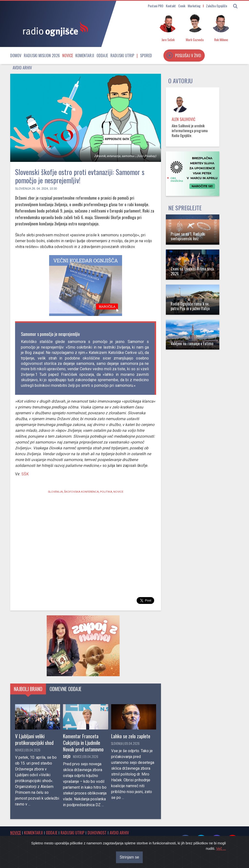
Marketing (194, 6)
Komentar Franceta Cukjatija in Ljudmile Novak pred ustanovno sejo (83, 746)
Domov (16, 55)
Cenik (182, 6)
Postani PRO (156, 6)
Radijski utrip (122, 55)
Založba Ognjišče (217, 6)
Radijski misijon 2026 (42, 55)
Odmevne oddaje (66, 689)
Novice (68, 55)
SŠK (25, 474)
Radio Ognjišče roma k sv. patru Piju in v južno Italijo (190, 306)
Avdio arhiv (22, 68)
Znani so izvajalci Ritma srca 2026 (192, 271)
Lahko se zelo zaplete (131, 736)
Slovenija (23, 189)
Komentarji (85, 55)
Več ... (221, 849)
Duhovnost (97, 833)
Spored (146, 55)
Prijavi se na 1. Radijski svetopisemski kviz (188, 236)
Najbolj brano (28, 689)
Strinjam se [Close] (129, 857)
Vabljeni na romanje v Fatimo (192, 343)
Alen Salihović (183, 119)
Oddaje (102, 55)
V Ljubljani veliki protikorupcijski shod (34, 739)
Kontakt (171, 6)
